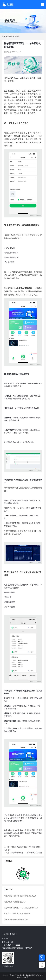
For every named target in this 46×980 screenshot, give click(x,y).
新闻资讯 (11, 36)
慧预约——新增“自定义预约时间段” (17, 914)
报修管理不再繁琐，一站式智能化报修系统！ (21, 908)
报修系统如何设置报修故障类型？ (17, 919)
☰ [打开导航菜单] (43, 4)
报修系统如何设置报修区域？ (15, 902)
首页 (4, 36)
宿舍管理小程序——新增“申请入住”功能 (26, 853)
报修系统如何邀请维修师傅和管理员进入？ (20, 896)
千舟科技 (13, 934)
